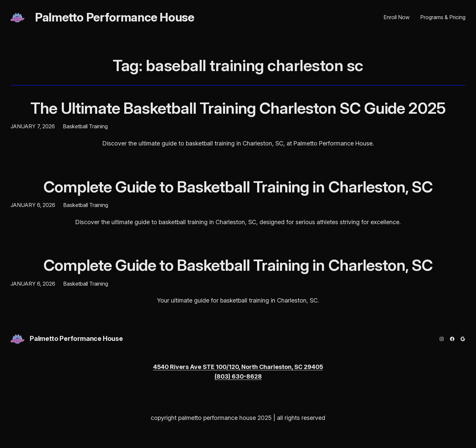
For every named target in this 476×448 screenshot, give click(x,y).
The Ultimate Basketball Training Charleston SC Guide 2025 (238, 108)
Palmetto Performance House (115, 17)
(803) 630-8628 (238, 376)
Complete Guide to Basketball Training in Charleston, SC (238, 187)
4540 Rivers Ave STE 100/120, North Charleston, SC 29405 (238, 367)
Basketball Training (85, 126)
